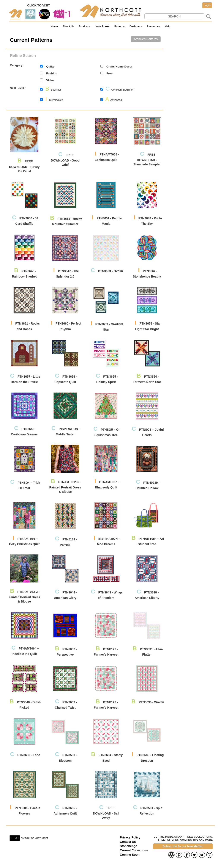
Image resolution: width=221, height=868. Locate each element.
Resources (153, 27)
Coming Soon (130, 855)
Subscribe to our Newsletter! (183, 846)
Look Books (102, 27)
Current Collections (134, 850)
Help (167, 27)
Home (54, 27)
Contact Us (128, 842)
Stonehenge (128, 846)
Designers (136, 27)
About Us (68, 27)
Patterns (120, 27)
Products (84, 27)
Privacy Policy (130, 837)
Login (207, 5)
